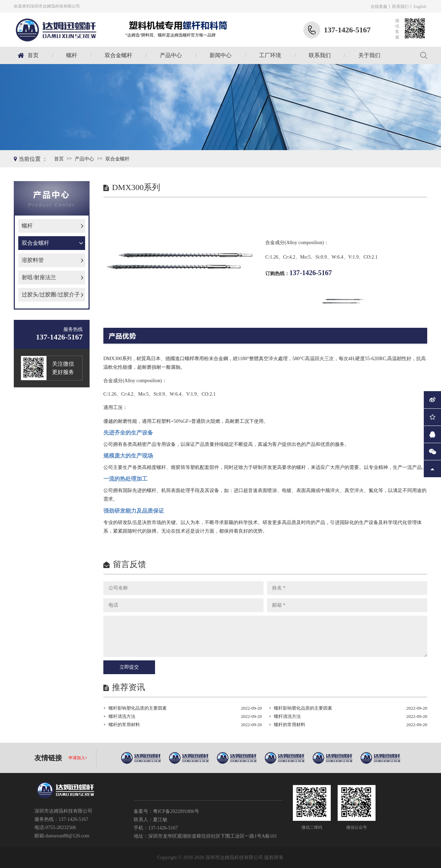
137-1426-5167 (311, 273)
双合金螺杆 (119, 55)
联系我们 (400, 7)
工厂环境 (270, 55)
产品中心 (171, 55)
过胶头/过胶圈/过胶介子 (51, 295)
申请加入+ (78, 758)
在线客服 (379, 7)
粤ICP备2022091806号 (176, 811)
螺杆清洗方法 (122, 716)
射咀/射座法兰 (39, 277)
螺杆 (72, 55)
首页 (33, 55)
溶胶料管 (33, 260)
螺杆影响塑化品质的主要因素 (138, 708)
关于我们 (369, 55)
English (420, 7)
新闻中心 (220, 55)
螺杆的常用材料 (124, 725)
